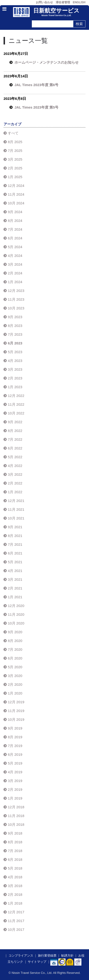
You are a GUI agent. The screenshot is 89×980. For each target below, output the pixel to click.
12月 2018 (16, 807)
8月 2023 (15, 326)
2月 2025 (15, 168)
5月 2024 (15, 247)
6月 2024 (15, 238)
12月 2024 (16, 186)
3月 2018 (15, 886)
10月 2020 (16, 623)
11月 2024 (16, 194)
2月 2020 (15, 684)
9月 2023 (15, 317)
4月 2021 (15, 571)
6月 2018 (15, 859)
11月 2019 (16, 711)
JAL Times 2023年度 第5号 (36, 107)
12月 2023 (16, 291)
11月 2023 (16, 299)
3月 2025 (15, 159)
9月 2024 (15, 212)
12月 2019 (16, 702)
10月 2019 (16, 719)
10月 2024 (16, 203)
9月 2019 (15, 728)
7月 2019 (15, 746)
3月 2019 (15, 781)
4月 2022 (15, 466)
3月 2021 (15, 579)
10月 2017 (16, 929)
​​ (62, 962)
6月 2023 (15, 343)
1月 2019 (15, 798)
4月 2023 (15, 361)
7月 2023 (15, 334)
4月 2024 (15, 256)
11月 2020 (16, 614)
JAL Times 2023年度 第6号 (36, 85)
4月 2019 (15, 772)
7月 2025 (15, 151)
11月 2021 (16, 509)
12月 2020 (16, 606)
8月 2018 (15, 842)
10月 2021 (16, 518)
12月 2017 (16, 912)
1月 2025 (15, 177)
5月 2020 (15, 667)
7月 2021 (15, 544)
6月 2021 (15, 553)
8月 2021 (15, 536)
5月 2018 (15, 868)
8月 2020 (15, 641)
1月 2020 (15, 693)
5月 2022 (15, 457)
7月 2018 (15, 851)
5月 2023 (15, 352)
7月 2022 (15, 439)
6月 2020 (15, 658)
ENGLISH (79, 2)
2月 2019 (15, 789)
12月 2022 (16, 396)
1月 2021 (15, 597)
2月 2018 (15, 894)
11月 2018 (16, 816)
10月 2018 (16, 824)
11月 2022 (16, 404)
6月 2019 (15, 754)
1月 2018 (15, 903)
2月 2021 (15, 588)
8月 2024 (15, 221)
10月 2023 (16, 308)
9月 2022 (15, 422)
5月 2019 (15, 763)
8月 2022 (15, 431)
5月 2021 (15, 562)
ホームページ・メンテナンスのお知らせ (47, 62)
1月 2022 (15, 492)
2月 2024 (15, 273)
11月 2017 (16, 921)
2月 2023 (15, 378)
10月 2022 (16, 413)
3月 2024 (15, 264)
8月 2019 (15, 737)
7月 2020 (15, 649)
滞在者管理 (63, 2)
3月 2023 (15, 369)
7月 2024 (15, 229)
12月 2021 (16, 501)
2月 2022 (15, 483)
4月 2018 (15, 877)
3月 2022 (15, 474)
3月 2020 (15, 676)
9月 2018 (15, 833)
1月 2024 (15, 282)
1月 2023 (15, 387)
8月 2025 (15, 142)
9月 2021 (15, 527)
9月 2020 (15, 632)
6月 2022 (15, 448)
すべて (13, 133)
